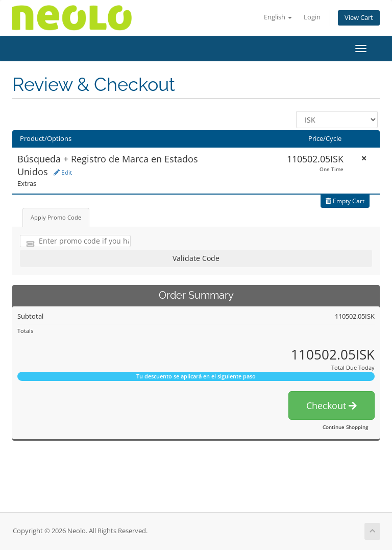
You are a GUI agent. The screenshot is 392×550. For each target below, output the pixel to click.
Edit (63, 172)
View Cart (359, 18)
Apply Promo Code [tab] (56, 217)
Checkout (332, 405)
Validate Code (196, 258)
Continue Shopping (345, 427)
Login (312, 17)
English (278, 17)
